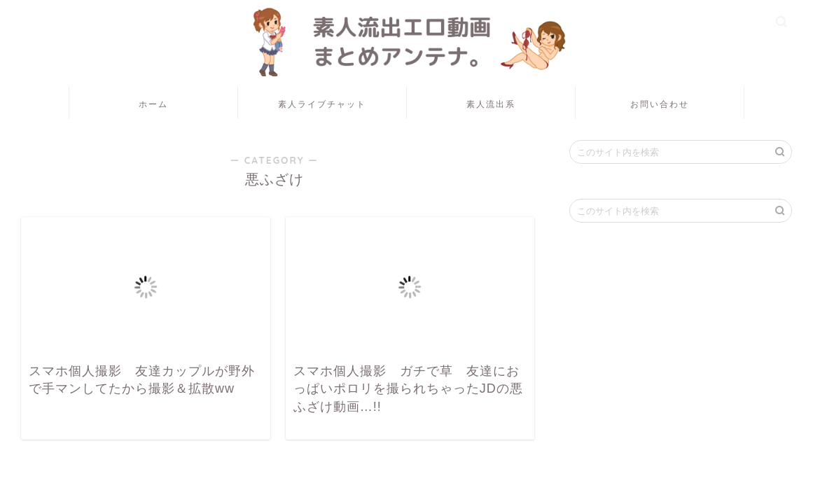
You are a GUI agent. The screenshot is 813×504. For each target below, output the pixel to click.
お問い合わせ (660, 104)
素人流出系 (491, 104)
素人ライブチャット (322, 104)
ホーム (153, 104)
